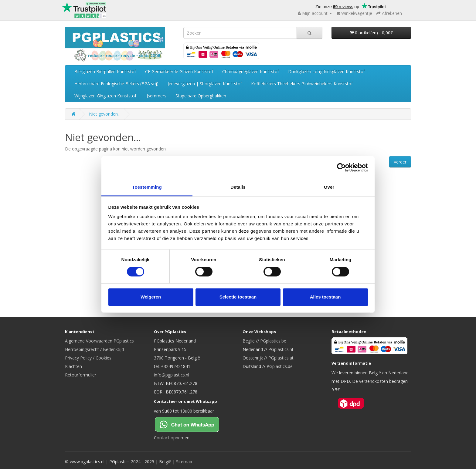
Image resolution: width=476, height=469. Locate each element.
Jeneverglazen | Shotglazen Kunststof (205, 84)
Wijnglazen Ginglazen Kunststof (105, 96)
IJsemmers (156, 96)
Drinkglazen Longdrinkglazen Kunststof (326, 71)
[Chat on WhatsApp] (192, 424)
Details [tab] (238, 187)
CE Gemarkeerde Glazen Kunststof (179, 71)
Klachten (73, 366)
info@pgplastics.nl (172, 375)
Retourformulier (81, 375)
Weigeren (151, 297)
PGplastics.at (281, 358)
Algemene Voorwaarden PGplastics (99, 341)
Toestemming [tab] (147, 187)
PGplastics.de (280, 366)
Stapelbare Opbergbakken (201, 96)
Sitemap (184, 462)
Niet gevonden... (105, 114)
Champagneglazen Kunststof (251, 71)
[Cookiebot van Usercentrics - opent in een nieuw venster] (341, 167)
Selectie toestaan (238, 297)
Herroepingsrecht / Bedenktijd (94, 349)
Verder (400, 162)
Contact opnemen (172, 438)
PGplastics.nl (281, 349)
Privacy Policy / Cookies (88, 358)
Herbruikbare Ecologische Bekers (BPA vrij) (116, 84)
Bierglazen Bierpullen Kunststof (105, 71)
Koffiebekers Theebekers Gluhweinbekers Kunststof (302, 84)
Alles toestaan (325, 297)
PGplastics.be (273, 341)
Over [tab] (329, 187)
